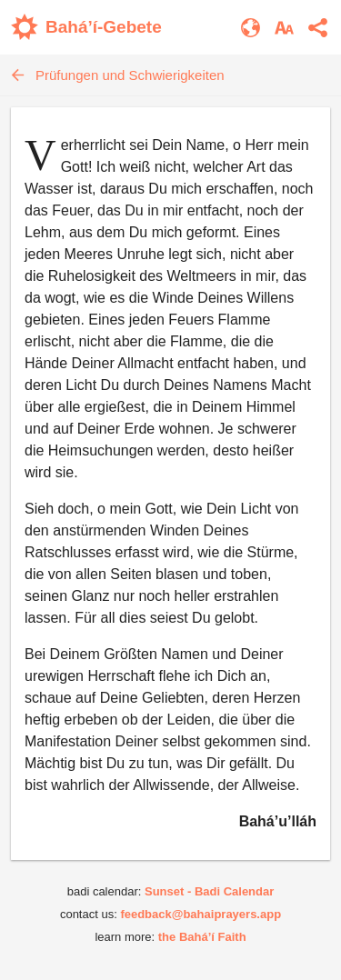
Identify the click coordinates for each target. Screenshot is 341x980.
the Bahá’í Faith (202, 937)
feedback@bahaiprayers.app (201, 914)
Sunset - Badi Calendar (209, 891)
